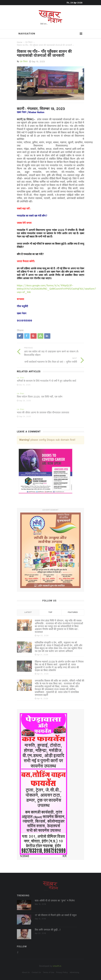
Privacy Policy (62, 973)
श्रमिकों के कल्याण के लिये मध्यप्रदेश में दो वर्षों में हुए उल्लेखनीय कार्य (46, 381)
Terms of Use (49, 973)
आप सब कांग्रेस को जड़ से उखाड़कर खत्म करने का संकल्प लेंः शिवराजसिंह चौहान (51, 354)
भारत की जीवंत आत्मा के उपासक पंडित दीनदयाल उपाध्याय (43, 413)
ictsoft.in (57, 966)
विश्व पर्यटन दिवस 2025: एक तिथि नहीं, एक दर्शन (40, 397)
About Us (26, 973)
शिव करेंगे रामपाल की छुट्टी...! (48, 930)
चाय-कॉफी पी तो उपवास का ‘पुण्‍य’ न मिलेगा (55, 901)
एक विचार (29, 42)
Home (20, 42)
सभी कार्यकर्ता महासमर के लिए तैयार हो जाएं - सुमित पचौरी (51, 362)
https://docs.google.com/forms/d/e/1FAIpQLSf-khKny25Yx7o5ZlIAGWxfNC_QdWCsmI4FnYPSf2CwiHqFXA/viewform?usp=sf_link (57, 289)
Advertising (74, 973)
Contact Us (36, 973)
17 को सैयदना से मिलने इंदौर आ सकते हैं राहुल (56, 915)
